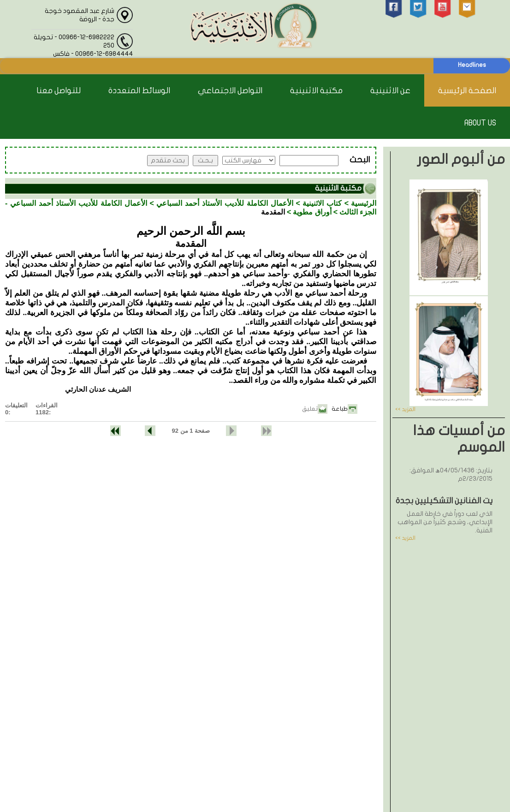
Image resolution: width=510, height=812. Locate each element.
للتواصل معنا (59, 91)
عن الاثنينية (390, 91)
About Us (480, 123)
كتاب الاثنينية (322, 203)
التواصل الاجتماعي (230, 91)
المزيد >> (405, 409)
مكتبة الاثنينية (316, 91)
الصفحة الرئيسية (467, 91)
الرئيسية (364, 203)
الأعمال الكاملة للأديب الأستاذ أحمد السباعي (225, 203)
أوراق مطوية (312, 212)
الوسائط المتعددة (139, 91)
